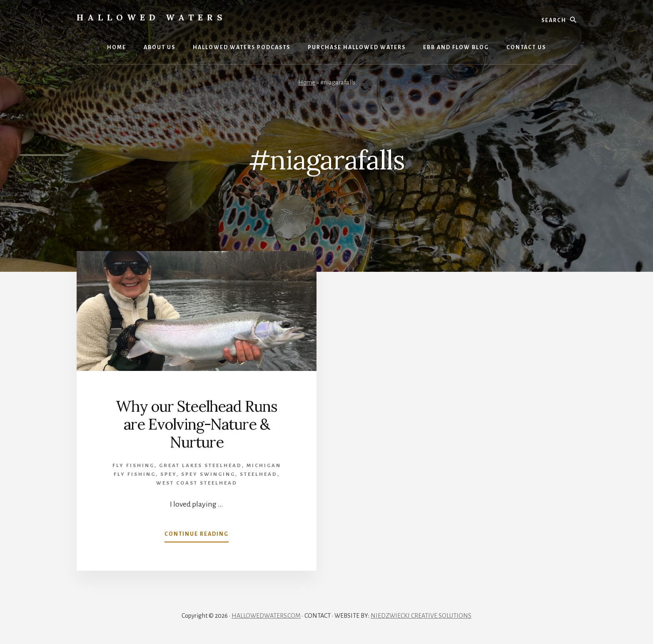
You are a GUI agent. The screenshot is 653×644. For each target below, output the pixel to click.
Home (307, 82)
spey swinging (208, 474)
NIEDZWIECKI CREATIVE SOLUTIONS (421, 616)
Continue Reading (197, 536)
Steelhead (259, 474)
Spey (168, 474)
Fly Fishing (133, 466)
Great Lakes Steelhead (201, 466)
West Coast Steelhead (197, 483)
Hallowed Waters (152, 17)
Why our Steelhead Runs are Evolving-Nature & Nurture (197, 424)
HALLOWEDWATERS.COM (266, 616)
